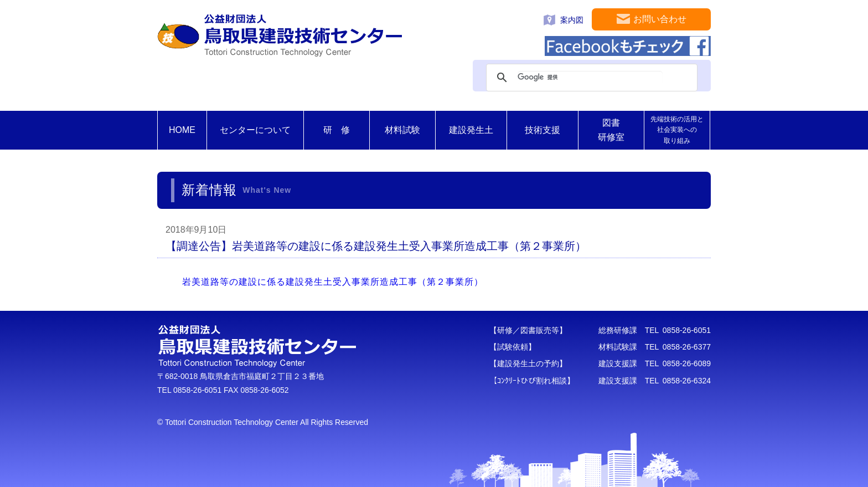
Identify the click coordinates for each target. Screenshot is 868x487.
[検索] (590, 78)
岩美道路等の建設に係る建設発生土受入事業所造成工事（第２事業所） (333, 282)
